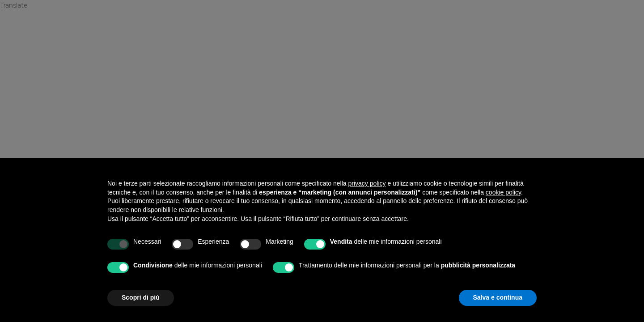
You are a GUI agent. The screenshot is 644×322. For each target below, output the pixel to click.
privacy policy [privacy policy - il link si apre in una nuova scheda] (367, 183)
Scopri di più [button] (141, 297)
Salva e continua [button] (498, 297)
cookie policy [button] (503, 192)
